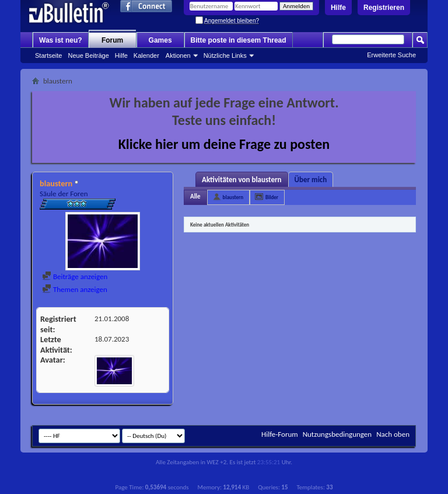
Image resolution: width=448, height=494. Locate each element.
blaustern (233, 197)
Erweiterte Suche (391, 55)
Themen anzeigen (75, 289)
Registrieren (384, 8)
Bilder (272, 197)
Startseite (48, 55)
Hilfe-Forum (280, 434)
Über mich (311, 180)
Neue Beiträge (88, 55)
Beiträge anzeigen (75, 276)
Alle (195, 196)
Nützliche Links (225, 55)
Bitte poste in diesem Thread (239, 40)
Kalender (146, 55)
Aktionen (178, 55)
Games (160, 40)
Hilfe (338, 8)
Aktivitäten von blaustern (242, 180)
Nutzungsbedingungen (337, 434)
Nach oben (393, 434)
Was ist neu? (61, 40)
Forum (112, 40)
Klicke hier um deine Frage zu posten (224, 144)
